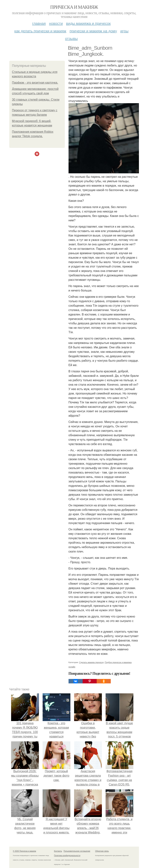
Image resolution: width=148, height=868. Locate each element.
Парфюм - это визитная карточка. (35, 83)
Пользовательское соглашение (77, 851)
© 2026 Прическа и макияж (25, 851)
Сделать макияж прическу (91, 662)
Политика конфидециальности (67, 856)
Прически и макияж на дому (93, 31)
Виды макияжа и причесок (88, 23)
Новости (56, 23)
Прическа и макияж (74, 7)
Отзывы (71, 39)
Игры (124, 31)
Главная (39, 23)
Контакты (58, 851)
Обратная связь (102, 851)
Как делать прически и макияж (40, 31)
